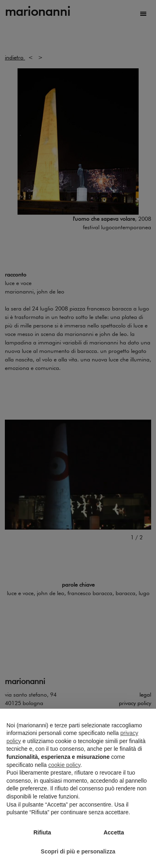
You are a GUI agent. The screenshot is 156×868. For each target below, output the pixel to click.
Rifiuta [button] (42, 832)
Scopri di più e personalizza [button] (78, 851)
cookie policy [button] (64, 765)
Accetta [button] (114, 832)
